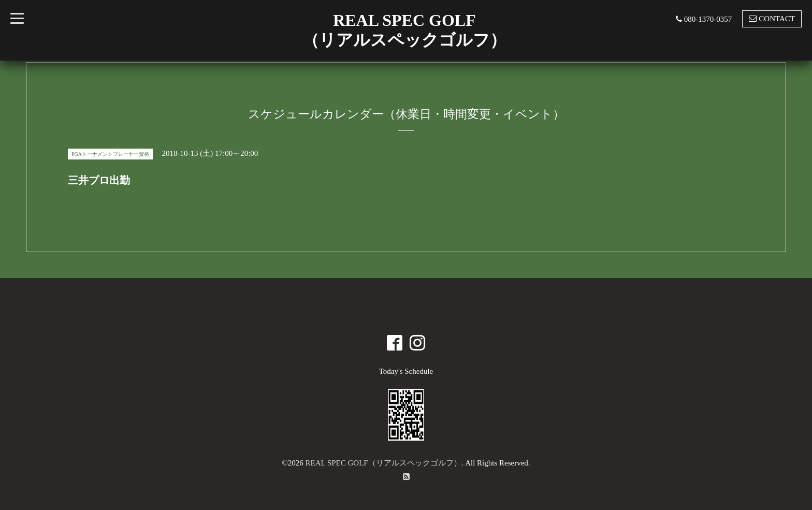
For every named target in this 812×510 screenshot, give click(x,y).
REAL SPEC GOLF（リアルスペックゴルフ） (383, 463)
